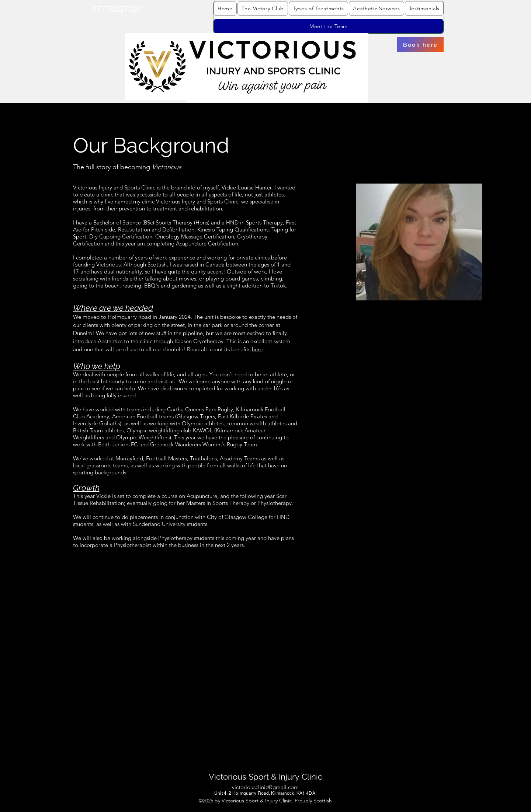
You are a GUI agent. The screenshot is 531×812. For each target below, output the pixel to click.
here (257, 349)
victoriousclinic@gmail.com (265, 787)
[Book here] (420, 45)
